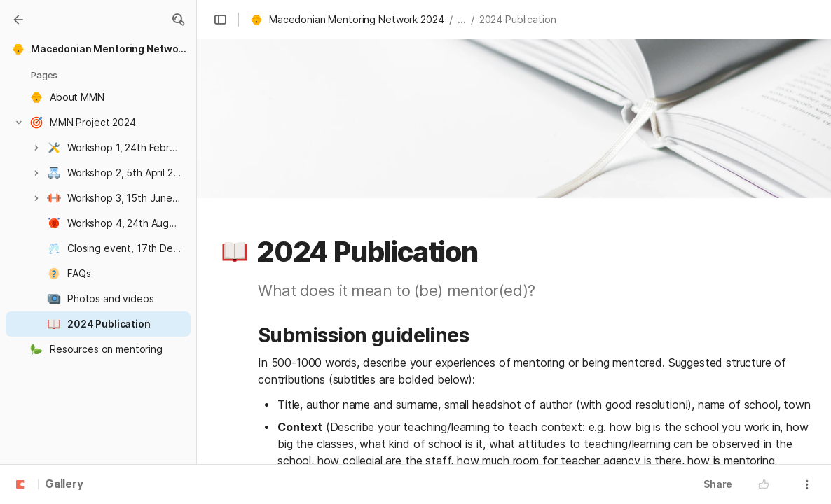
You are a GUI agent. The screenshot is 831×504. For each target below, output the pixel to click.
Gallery (64, 485)
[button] (178, 20)
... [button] (462, 19)
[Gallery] (18, 20)
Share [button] (718, 484)
